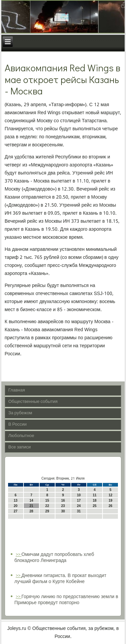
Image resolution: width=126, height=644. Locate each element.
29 (47, 511)
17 (79, 500)
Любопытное (21, 436)
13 (16, 500)
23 (63, 506)
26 (110, 506)
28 (31, 511)
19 (110, 500)
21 (31, 506)
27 (16, 511)
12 (110, 495)
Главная (17, 390)
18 (95, 500)
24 (79, 506)
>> (19, 555)
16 (63, 500)
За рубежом (20, 413)
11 (95, 495)
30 (63, 511)
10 (79, 495)
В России (18, 424)
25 (95, 506)
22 (47, 506)
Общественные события (33, 402)
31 (79, 511)
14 (31, 500)
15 (47, 500)
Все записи (20, 447)
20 (16, 506)
